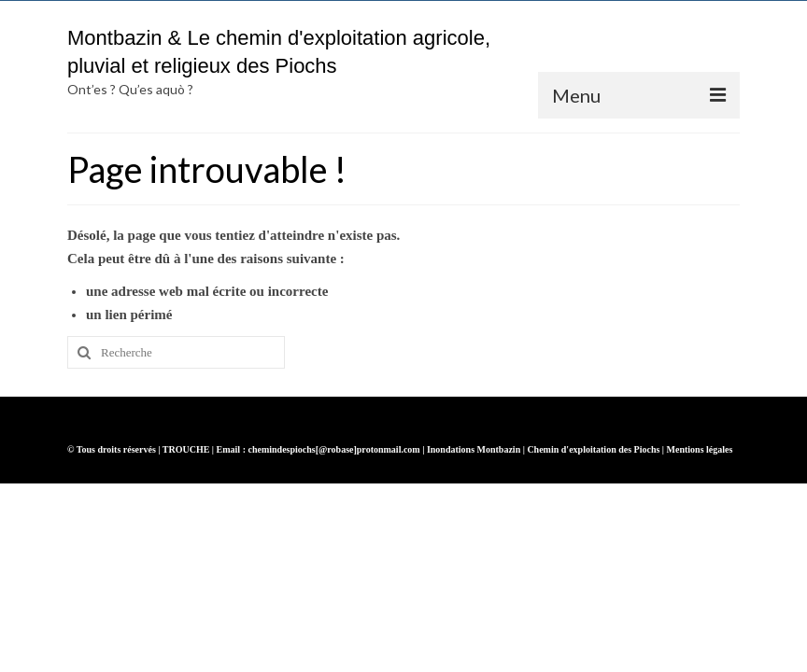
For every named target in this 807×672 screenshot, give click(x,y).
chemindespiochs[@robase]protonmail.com (333, 449)
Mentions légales (700, 449)
